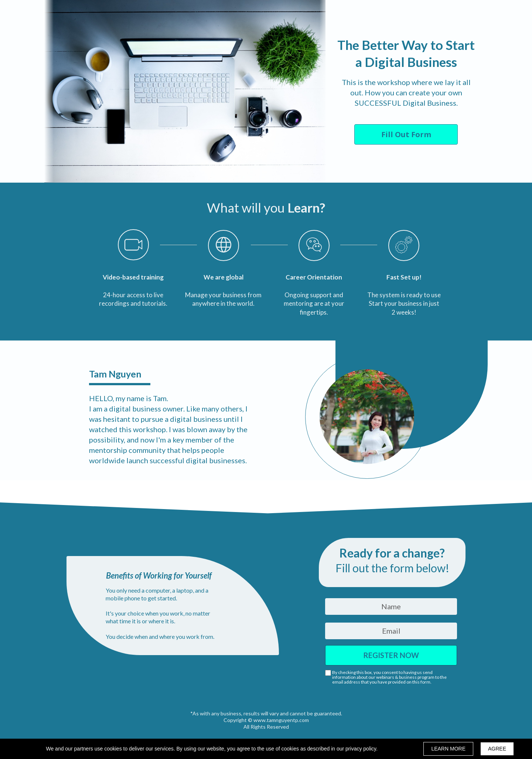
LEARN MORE (448, 749)
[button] (406, 134)
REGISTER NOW (391, 655)
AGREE (497, 749)
